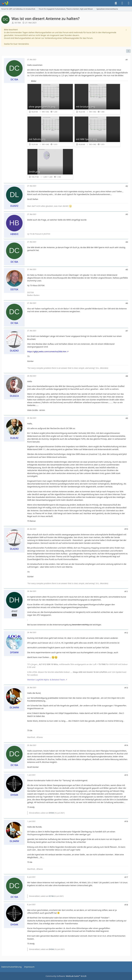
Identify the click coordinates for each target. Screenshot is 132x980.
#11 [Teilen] (126, 591)
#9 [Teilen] (127, 418)
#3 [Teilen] (127, 214)
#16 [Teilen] (126, 821)
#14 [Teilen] (126, 745)
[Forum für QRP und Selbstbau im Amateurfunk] (5, 3)
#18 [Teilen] (126, 905)
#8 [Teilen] (127, 376)
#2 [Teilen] (127, 186)
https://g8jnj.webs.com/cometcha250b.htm (47, 351)
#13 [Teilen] (126, 688)
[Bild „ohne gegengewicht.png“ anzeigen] (50, 99)
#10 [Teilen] (126, 529)
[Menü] (129, 3)
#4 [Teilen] (127, 242)
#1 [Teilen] (127, 60)
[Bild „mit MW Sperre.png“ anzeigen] (97, 132)
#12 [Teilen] (126, 633)
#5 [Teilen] (127, 269)
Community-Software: (66, 976)
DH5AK (51, 813)
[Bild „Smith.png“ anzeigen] (50, 164)
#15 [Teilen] (126, 775)
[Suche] (116, 3)
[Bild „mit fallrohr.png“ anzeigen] (50, 132)
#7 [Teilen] (127, 331)
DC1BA (18, 23)
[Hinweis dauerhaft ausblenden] (126, 30)
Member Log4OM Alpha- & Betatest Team (46, 680)
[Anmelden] (122, 3)
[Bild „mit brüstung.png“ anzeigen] (97, 99)
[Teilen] (128, 51)
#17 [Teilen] (126, 877)
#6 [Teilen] (127, 303)
